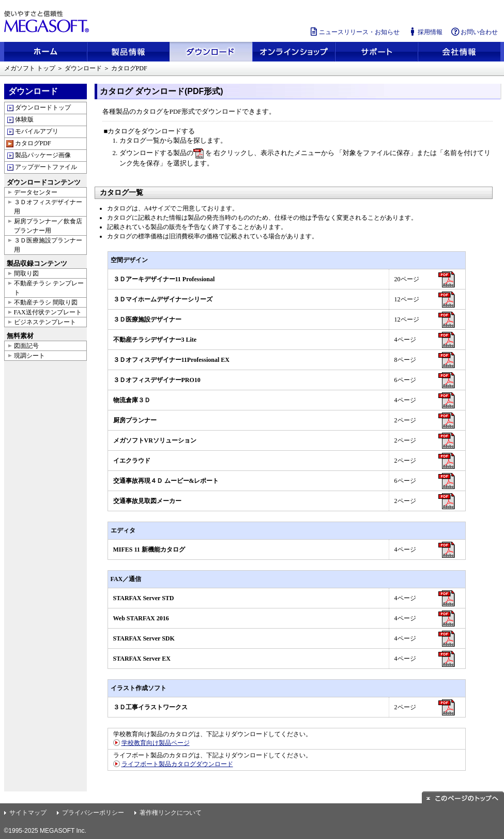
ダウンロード (83, 68)
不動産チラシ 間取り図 (46, 302)
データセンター (36, 192)
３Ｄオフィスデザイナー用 (48, 207)
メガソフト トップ (30, 68)
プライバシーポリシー (93, 813)
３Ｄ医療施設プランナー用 (48, 245)
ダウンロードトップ (43, 108)
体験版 (24, 119)
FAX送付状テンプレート (48, 312)
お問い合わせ (474, 32)
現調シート (29, 356)
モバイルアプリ (37, 131)
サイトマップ (28, 813)
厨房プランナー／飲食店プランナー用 (48, 226)
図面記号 (26, 346)
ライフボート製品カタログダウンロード (177, 764)
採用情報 (425, 32)
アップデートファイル (46, 167)
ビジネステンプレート (45, 322)
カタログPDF (33, 143)
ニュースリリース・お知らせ (354, 32)
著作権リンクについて (171, 813)
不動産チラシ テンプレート (49, 288)
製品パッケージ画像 (43, 155)
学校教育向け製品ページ (156, 743)
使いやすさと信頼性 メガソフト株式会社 (48, 22)
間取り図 (26, 273)
